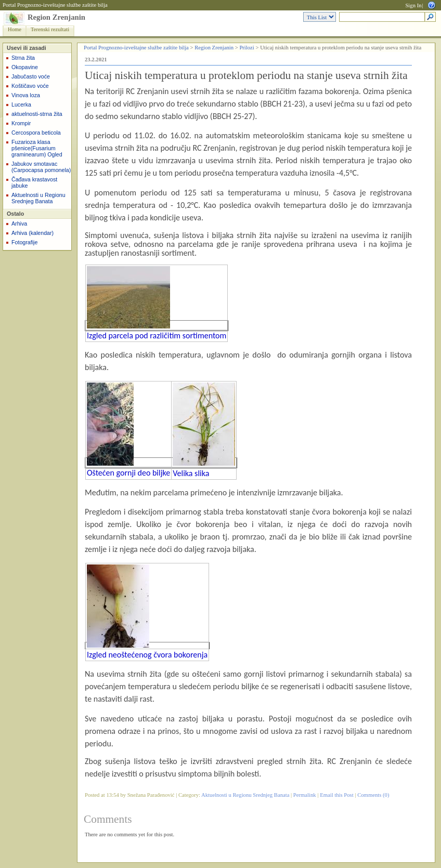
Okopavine (25, 67)
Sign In (413, 5)
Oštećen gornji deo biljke (128, 473)
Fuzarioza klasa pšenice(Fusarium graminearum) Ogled (37, 148)
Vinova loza (26, 95)
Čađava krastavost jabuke (34, 182)
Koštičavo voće (30, 86)
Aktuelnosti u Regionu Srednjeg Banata (38, 198)
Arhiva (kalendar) (33, 233)
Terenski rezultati (50, 29)
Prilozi (247, 48)
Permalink (305, 795)
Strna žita (23, 58)
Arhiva (19, 223)
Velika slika (191, 473)
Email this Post (337, 795)
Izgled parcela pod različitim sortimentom (157, 336)
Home (15, 29)
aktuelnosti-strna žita (37, 114)
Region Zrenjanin (56, 17)
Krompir (21, 123)
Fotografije (24, 242)
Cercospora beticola (36, 133)
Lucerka (21, 104)
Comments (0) (373, 795)
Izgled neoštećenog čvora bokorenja (147, 655)
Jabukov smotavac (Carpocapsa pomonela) (41, 167)
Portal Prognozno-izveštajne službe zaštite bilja (55, 5)
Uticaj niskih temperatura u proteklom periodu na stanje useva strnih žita (246, 75)
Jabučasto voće (31, 76)
